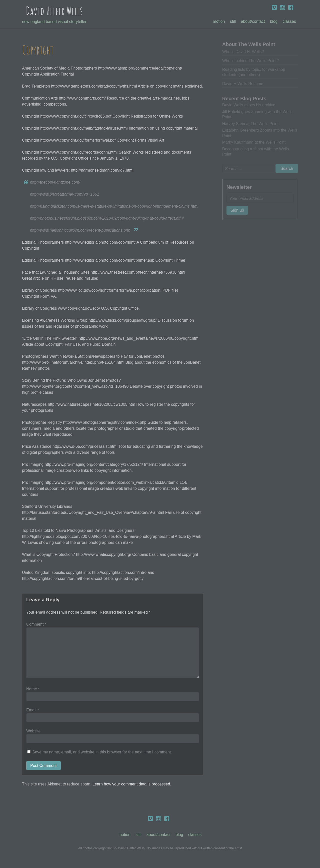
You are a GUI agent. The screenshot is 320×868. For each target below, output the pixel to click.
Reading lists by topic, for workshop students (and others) (254, 72)
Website (33, 731)
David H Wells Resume (243, 84)
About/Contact (253, 21)
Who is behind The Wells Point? (250, 61)
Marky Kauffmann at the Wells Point (254, 142)
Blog (274, 21)
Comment (36, 624)
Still (233, 21)
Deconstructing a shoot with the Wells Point (256, 152)
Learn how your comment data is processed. (132, 784)
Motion (219, 21)
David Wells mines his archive (249, 105)
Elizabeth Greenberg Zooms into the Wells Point (260, 133)
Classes (289, 21)
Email (33, 710)
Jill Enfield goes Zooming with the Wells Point (257, 114)
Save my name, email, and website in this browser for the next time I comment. (102, 752)
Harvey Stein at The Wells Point (250, 124)
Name (33, 689)
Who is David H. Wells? (243, 52)
